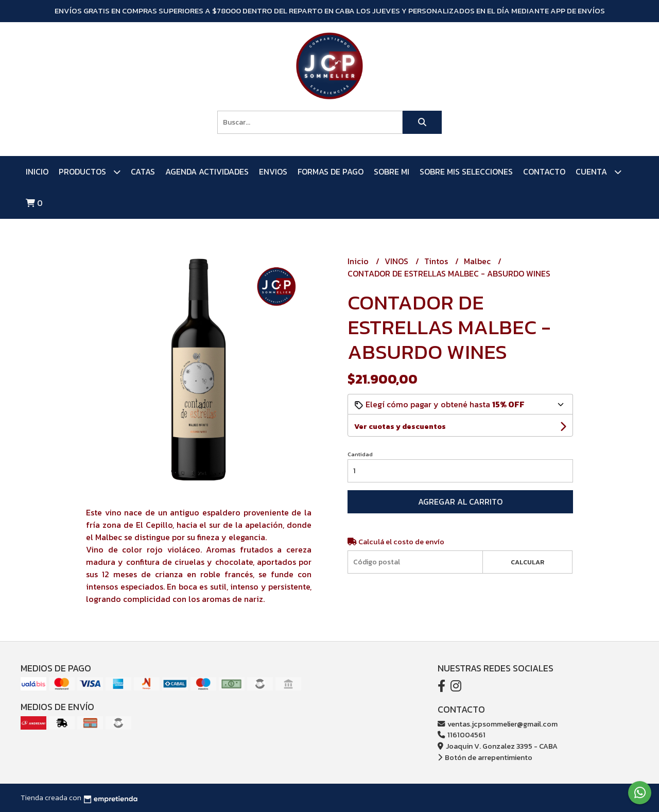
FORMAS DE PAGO (331, 171)
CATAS (143, 171)
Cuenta (599, 172)
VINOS (397, 261)
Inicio (37, 171)
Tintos (437, 261)
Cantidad (360, 454)
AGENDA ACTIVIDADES (207, 171)
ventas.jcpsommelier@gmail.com (498, 724)
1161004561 (462, 735)
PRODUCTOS (90, 172)
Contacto (544, 171)
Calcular (527, 562)
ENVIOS (273, 171)
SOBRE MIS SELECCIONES (466, 171)
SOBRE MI (392, 171)
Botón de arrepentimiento (485, 757)
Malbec (478, 261)
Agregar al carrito (460, 502)
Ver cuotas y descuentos (400, 427)
